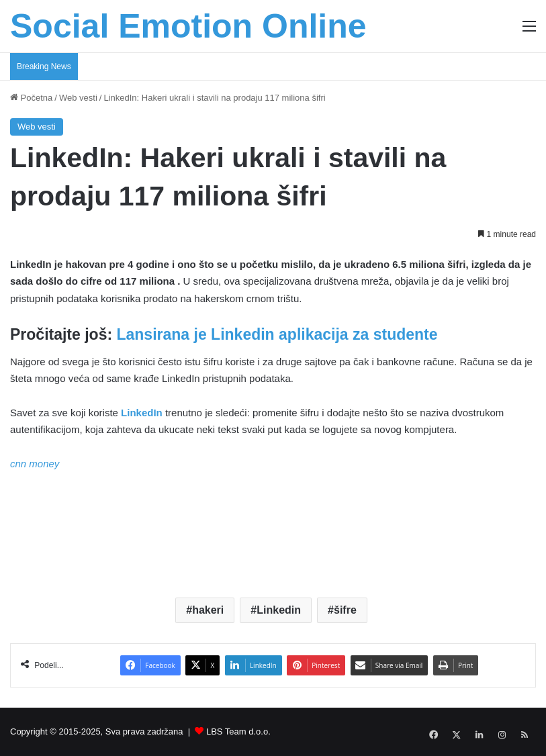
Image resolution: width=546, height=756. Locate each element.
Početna (31, 98)
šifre (345, 610)
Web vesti (78, 98)
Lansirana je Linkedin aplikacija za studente (277, 334)
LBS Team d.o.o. (238, 731)
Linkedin (279, 610)
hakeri (208, 610)
